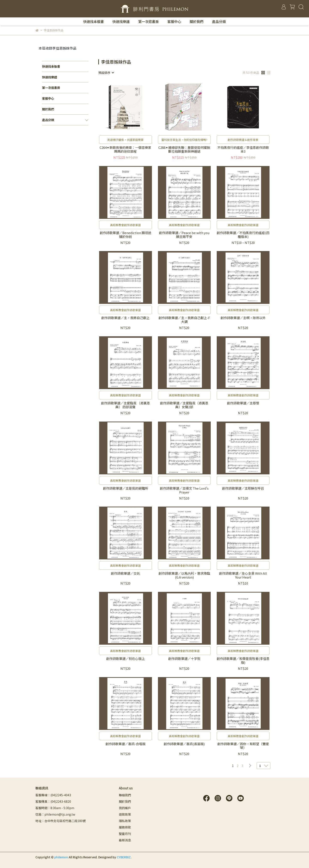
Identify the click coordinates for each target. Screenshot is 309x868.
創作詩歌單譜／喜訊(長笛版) (184, 744)
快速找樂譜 (121, 21)
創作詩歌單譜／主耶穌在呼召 (243, 488)
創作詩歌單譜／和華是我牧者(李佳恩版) (243, 661)
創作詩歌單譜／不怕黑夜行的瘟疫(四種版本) (243, 235)
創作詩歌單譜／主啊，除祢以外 (243, 318)
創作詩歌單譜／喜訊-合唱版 (126, 744)
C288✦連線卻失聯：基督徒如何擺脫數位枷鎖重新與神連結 (184, 149)
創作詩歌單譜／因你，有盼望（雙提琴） (243, 746)
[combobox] (106, 73)
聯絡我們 (125, 795)
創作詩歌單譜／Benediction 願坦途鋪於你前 (126, 235)
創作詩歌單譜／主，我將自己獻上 (125, 318)
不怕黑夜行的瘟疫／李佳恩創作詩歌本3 (243, 149)
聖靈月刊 (125, 834)
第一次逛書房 (148, 21)
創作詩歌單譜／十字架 (184, 659)
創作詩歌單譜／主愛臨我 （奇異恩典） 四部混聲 (126, 405)
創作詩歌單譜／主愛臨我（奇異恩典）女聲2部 (184, 405)
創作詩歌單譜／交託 (125, 573)
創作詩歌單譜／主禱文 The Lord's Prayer (184, 490)
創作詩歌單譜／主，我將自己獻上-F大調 (184, 320)
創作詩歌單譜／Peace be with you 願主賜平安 (184, 235)
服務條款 (125, 827)
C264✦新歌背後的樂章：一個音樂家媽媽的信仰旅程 (125, 149)
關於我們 (197, 21)
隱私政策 (125, 821)
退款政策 (125, 814)
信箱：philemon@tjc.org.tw (55, 814)
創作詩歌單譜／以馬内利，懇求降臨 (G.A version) (184, 575)
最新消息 (125, 840)
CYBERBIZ (124, 857)
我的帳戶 (125, 808)
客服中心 (174, 21)
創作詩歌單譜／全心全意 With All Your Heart (243, 575)
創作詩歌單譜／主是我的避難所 (126, 488)
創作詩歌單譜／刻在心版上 (126, 659)
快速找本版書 (94, 21)
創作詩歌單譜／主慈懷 (243, 403)
